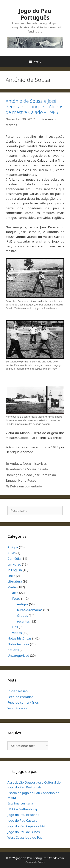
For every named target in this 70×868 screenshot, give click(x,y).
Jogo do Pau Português (35, 14)
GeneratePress (35, 862)
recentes (23, 621)
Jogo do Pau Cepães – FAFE (27, 826)
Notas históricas (35, 463)
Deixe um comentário (26, 486)
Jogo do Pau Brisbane (23, 815)
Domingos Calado (19, 475)
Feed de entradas (20, 697)
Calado (43, 469)
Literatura (15, 581)
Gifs (15, 627)
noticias (13, 650)
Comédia (14, 559)
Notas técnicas (18, 644)
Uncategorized (18, 655)
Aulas (11, 553)
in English (15, 570)
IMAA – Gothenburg (22, 809)
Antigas (15, 463)
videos (17, 633)
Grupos (22, 616)
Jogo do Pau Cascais (22, 820)
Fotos (16, 599)
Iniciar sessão (18, 691)
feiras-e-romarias (30, 610)
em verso (14, 564)
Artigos (13, 547)
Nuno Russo (27, 480)
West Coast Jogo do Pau (25, 837)
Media (12, 587)
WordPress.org (18, 708)
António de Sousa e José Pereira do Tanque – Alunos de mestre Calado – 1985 (34, 106)
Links (11, 576)
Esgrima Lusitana (20, 803)
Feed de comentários (23, 702)
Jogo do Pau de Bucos (24, 832)
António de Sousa (23, 469)
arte (15, 593)
